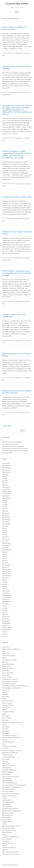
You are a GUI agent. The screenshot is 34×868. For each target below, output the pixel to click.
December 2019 (6, 466)
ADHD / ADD (5, 647)
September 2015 (7, 576)
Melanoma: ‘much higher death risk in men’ (17, 233)
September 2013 (7, 627)
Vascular (4, 845)
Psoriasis (5, 798)
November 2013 (6, 623)
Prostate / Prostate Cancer (9, 796)
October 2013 (6, 625)
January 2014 (6, 619)
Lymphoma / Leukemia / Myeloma (11, 750)
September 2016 (7, 550)
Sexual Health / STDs (8, 822)
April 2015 (5, 586)
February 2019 (6, 487)
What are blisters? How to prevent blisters (16, 355)
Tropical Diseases (7, 839)
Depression (5, 694)
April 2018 (5, 509)
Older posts (7, 426)
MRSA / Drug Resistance (9, 765)
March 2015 (5, 588)
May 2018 (5, 507)
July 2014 (5, 606)
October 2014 (6, 599)
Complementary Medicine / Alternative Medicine (15, 686)
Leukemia (5, 740)
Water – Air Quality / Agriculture (11, 852)
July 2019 (5, 476)
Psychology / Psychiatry (9, 802)
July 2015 (5, 580)
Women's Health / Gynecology (10, 854)
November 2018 (6, 494)
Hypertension (6, 733)
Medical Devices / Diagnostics (10, 752)
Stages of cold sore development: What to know (15, 448)
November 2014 (6, 597)
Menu (17, 12)
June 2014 (5, 608)
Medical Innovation (7, 755)
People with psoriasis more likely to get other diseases (17, 392)
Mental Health (6, 763)
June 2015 (5, 582)
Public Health (6, 804)
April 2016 (5, 560)
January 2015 (6, 593)
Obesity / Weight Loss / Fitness (10, 776)
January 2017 (6, 541)
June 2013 (5, 634)
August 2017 (5, 526)
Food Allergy (6, 720)
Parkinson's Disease (7, 781)
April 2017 (5, 535)
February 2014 (6, 617)
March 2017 (5, 537)
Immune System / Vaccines (9, 735)
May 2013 (5, 636)
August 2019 (5, 474)
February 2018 (6, 513)
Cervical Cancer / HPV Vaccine (10, 681)
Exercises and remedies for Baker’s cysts (13, 446)
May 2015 (5, 584)
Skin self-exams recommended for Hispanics (17, 67)
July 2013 (5, 632)
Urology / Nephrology (8, 843)
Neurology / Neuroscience (9, 770)
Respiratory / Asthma (8, 813)
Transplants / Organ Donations (10, 837)
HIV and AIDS (6, 731)
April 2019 (5, 483)
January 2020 (6, 463)
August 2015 (5, 578)
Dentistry (5, 692)
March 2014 (5, 614)
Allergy (4, 651)
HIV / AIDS (5, 729)
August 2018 (5, 500)
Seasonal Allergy (7, 817)
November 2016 (6, 545)
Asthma (4, 658)
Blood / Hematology (8, 668)
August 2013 (5, 629)
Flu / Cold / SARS (7, 718)
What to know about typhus (10, 444)
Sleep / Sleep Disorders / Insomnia (11, 826)
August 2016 (5, 552)
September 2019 (7, 472)
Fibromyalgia (6, 716)
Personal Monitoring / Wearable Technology (14, 785)
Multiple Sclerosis (7, 768)
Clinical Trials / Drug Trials (9, 683)
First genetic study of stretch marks (17, 197)
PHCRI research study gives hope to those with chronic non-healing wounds (16, 273)
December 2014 (6, 595)
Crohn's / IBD (6, 690)
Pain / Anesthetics (7, 778)
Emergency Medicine (8, 705)
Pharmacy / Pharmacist (8, 789)
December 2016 (6, 543)
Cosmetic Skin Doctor (17, 4)
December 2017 (6, 517)
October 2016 (6, 548)
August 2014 (5, 604)
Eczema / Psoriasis (7, 703)
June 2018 (5, 504)
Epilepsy (4, 709)
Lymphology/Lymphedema (10, 746)
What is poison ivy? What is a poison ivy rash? (14, 28)
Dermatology (19, 53)
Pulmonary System (7, 806)
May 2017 (5, 532)
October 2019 (6, 470)
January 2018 (6, 515)
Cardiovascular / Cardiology (10, 679)
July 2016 (5, 554)
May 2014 (5, 610)
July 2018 (5, 502)
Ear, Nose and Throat (8, 701)
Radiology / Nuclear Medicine (10, 809)
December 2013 (6, 621)
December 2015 (6, 569)
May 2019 (5, 481)
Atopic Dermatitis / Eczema (9, 660)
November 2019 (6, 468)
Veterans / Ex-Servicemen (9, 847)
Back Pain (5, 662)
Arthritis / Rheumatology (9, 655)
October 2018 (6, 496)
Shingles (4, 824)
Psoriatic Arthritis (7, 800)
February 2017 (6, 539)
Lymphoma (5, 748)
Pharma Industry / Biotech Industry (12, 787)
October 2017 (6, 522)
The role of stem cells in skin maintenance (14, 316)
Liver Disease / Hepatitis (9, 742)
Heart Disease (6, 727)
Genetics (4, 724)
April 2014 (5, 612)
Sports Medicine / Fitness (9, 830)
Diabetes (5, 699)
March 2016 (5, 563)
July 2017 (5, 528)
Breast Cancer (6, 675)
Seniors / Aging (6, 819)
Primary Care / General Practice (11, 793)
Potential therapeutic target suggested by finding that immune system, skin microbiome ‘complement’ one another (17, 154)
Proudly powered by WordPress (10, 865)
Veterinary (5, 850)
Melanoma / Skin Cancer (22, 92)
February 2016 (6, 565)
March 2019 (5, 485)
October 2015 (6, 573)
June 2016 (5, 556)
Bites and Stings (6, 666)
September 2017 (7, 524)
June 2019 (5, 478)
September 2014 (7, 601)
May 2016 (5, 558)
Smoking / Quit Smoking (9, 828)
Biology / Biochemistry (8, 664)
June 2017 (5, 530)
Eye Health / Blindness (8, 711)
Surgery (4, 834)
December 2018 (6, 491)
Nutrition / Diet (6, 774)
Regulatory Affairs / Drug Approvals (12, 811)
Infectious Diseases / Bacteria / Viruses (12, 737)
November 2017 (6, 519)
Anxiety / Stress (6, 653)
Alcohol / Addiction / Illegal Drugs (11, 649)
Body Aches (5, 670)
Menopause (5, 761)
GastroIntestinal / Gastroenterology (12, 722)
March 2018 (5, 511)
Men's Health (6, 759)
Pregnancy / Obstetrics (8, 791)
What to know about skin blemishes (12, 442)
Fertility (4, 714)
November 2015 (6, 571)
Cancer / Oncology (7, 677)
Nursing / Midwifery (7, 772)
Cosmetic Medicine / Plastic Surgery (12, 688)
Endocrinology (6, 707)
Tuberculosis (6, 841)
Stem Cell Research (7, 832)
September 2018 (7, 498)
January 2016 (6, 567)
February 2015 (6, 591)
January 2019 (6, 489)
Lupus (4, 744)
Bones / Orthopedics (8, 673)
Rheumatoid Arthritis (8, 815)
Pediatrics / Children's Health (10, 783)
